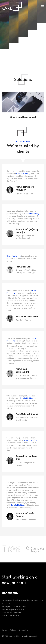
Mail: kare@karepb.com (13, 609)
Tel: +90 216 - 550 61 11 (12, 613)
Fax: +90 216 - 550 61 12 (12, 616)
